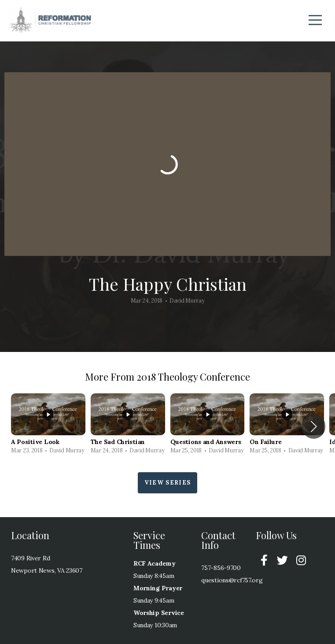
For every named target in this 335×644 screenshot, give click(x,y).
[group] (48, 426)
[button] (314, 426)
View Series (167, 483)
